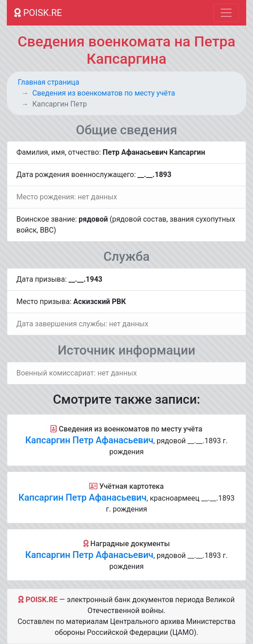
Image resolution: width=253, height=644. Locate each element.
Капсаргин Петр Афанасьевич (89, 440)
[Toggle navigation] (226, 13)
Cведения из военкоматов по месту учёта (104, 93)
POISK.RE (38, 13)
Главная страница (48, 82)
